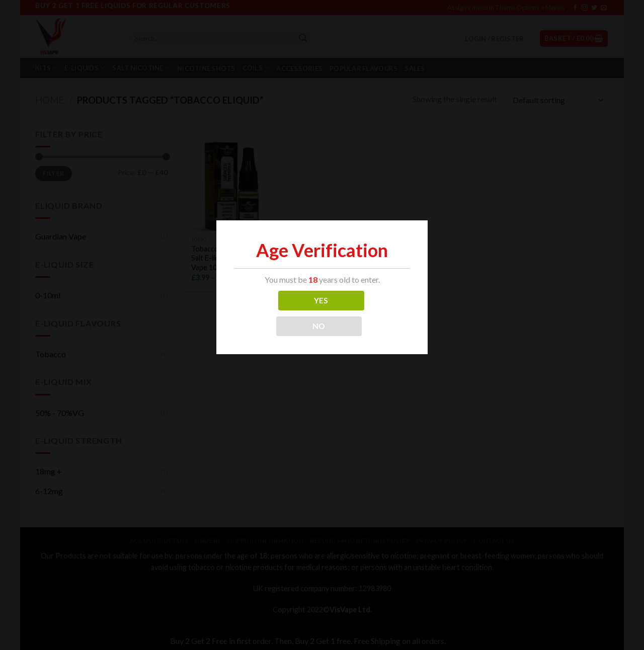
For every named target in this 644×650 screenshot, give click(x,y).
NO (319, 326)
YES (321, 300)
